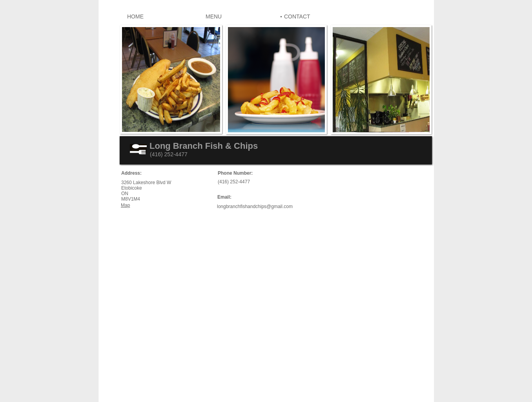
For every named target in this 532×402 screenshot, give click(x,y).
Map (125, 205)
